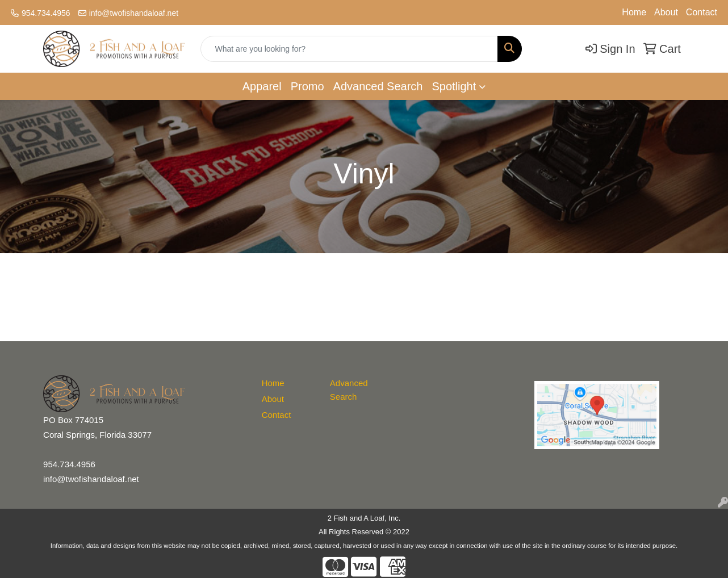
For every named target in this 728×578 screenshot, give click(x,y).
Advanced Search (378, 86)
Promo (307, 86)
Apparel (262, 86)
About (666, 12)
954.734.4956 (46, 13)
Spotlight (454, 86)
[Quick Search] (350, 49)
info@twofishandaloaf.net (134, 13)
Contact (702, 12)
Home (634, 12)
